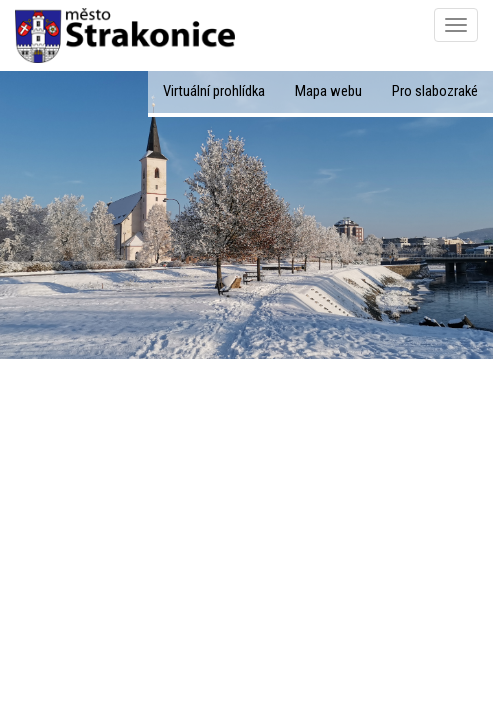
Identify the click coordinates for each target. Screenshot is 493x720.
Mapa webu (328, 91)
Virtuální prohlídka (214, 91)
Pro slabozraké (435, 91)
